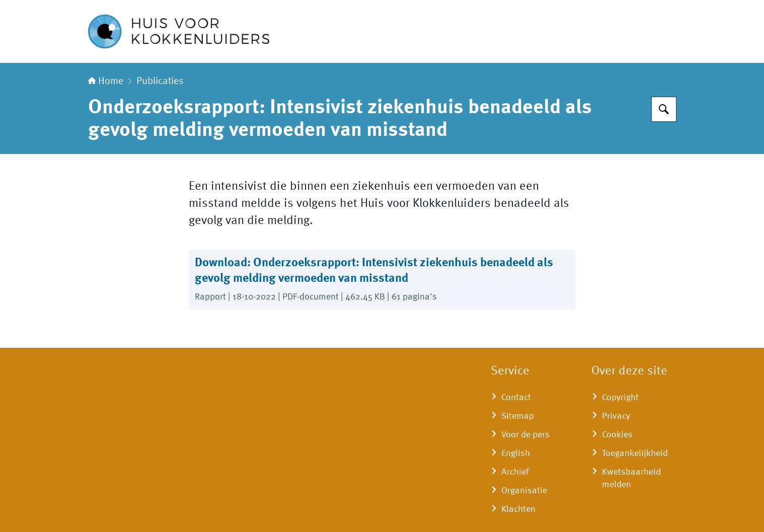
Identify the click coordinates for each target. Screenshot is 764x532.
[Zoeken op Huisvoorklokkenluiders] (664, 109)
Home (106, 82)
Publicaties (160, 82)
